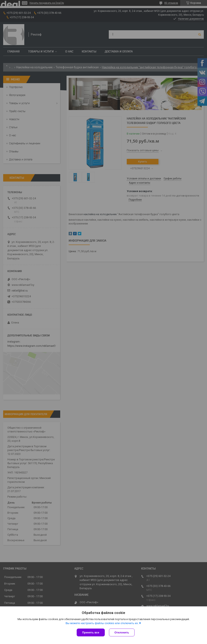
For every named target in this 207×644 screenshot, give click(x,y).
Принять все (91, 632)
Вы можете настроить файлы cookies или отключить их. (102, 623)
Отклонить (122, 632)
